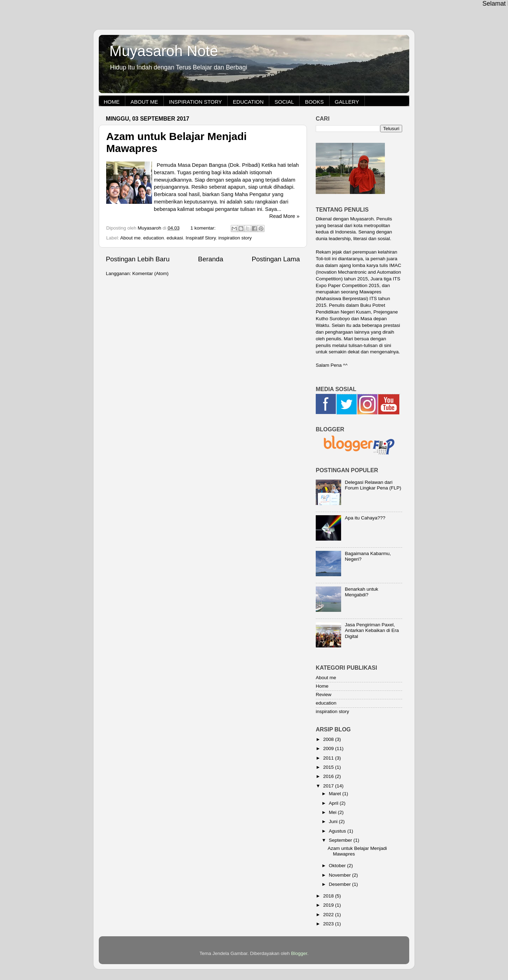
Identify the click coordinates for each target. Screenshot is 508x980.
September (341, 840)
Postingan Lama (276, 259)
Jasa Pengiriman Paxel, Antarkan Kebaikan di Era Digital (372, 630)
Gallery (347, 102)
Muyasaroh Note (164, 51)
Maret (335, 794)
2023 (329, 924)
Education (248, 102)
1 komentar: (204, 228)
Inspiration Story (195, 102)
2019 (329, 905)
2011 (329, 758)
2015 (329, 767)
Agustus (338, 831)
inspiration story (235, 238)
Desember (340, 884)
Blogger (299, 953)
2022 (329, 915)
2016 (329, 776)
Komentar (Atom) (150, 273)
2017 (329, 786)
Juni (334, 821)
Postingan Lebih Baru (138, 259)
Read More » (284, 216)
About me (144, 102)
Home (112, 102)
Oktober (338, 866)
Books (314, 102)
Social (284, 102)
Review (323, 695)
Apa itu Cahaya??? (365, 518)
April (334, 803)
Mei (333, 812)
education (154, 238)
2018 (329, 896)
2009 (329, 748)
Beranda (210, 259)
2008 (329, 739)
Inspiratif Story (201, 238)
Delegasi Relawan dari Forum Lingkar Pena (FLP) (373, 485)
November (340, 875)
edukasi (175, 238)
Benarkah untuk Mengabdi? (361, 592)
